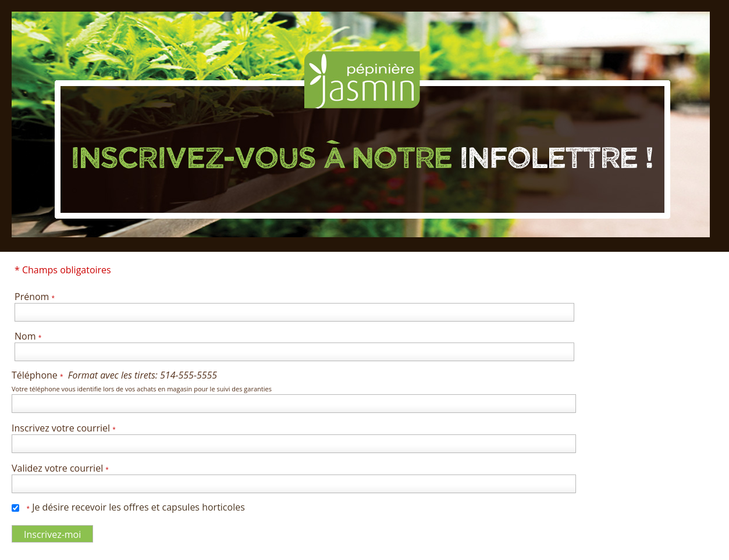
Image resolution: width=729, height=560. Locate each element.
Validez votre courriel (60, 468)
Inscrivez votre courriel (64, 428)
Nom (28, 336)
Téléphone (142, 381)
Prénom (35, 297)
